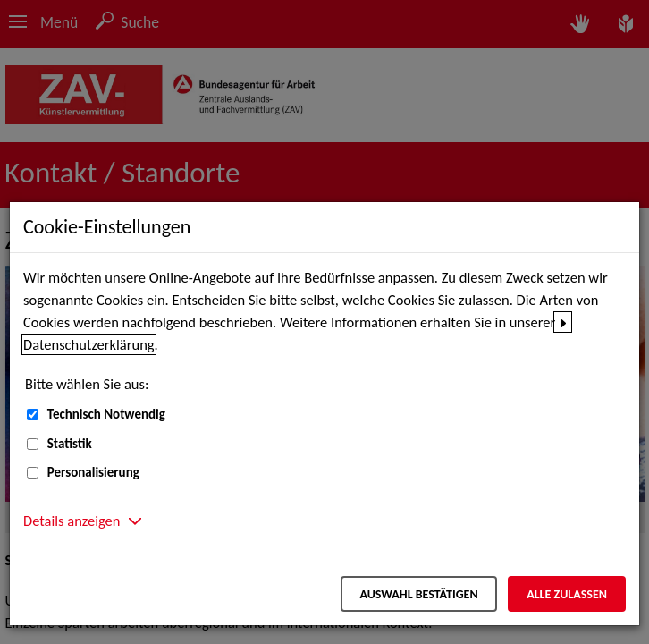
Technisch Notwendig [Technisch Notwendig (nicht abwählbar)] (106, 414)
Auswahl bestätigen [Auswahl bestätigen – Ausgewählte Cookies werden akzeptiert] (418, 594)
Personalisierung (93, 472)
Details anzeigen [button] (72, 521)
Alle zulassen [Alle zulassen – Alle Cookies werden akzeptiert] (567, 594)
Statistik (70, 444)
